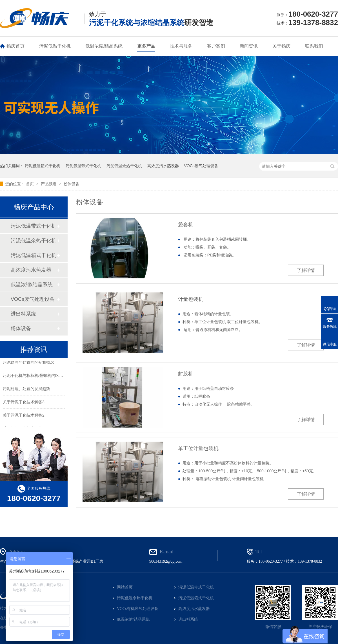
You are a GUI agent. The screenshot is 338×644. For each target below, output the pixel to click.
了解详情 (306, 270)
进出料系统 (23, 314)
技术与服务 (181, 46)
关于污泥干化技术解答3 (24, 402)
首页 (30, 184)
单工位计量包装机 (198, 448)
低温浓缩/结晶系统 (104, 46)
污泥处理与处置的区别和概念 (28, 363)
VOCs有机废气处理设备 (138, 609)
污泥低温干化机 (55, 46)
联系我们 (314, 46)
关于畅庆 (281, 46)
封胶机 (186, 374)
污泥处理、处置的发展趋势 (26, 389)
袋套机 (186, 225)
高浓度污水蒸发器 (163, 166)
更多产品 (146, 46)
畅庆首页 (15, 46)
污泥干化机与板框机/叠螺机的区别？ (35, 376)
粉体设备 (72, 184)
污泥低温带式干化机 (83, 166)
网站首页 (125, 587)
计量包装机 (191, 299)
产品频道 (49, 184)
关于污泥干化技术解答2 (24, 416)
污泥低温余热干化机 (124, 166)
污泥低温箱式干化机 (43, 166)
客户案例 (216, 46)
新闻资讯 (249, 46)
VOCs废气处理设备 (201, 166)
